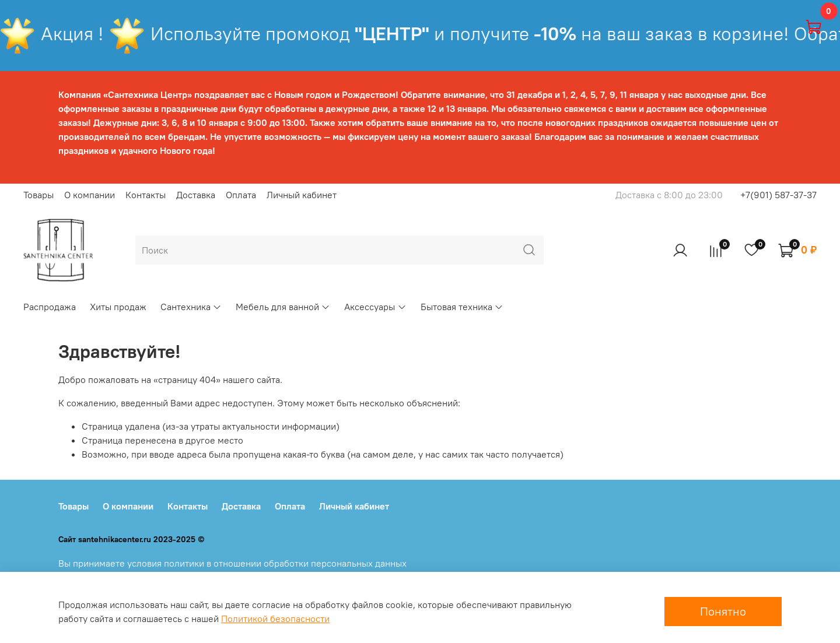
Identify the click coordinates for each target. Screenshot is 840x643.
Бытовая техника (462, 307)
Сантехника (191, 307)
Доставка (196, 195)
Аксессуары (375, 307)
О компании (90, 195)
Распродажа (50, 307)
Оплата (241, 195)
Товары (38, 195)
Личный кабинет (302, 195)
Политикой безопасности (275, 619)
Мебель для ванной (283, 307)
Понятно (723, 611)
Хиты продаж (118, 307)
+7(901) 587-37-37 (778, 195)
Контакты (146, 195)
